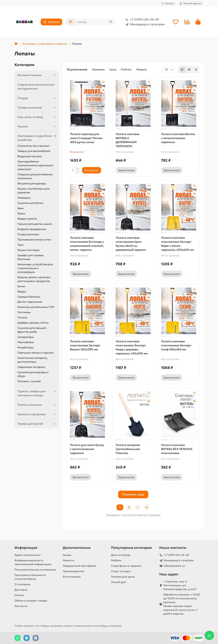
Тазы (21, 245)
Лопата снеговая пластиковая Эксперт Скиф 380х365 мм (176, 345)
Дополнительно (77, 548)
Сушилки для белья (30, 203)
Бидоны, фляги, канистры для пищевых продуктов (34, 279)
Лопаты (22, 317)
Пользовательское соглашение (35, 570)
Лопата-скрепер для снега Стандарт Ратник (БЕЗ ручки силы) (86, 138)
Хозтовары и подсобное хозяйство (45, 44)
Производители (73, 571)
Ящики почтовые (29, 250)
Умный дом (119, 582)
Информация (26, 548)
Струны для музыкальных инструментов (36, 87)
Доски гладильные (30, 302)
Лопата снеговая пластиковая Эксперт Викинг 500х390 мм (85, 345)
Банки (21, 213)
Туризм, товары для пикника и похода (37, 393)
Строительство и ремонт (34, 146)
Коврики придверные (32, 229)
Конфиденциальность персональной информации (33, 562)
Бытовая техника (37, 75)
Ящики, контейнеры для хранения (33, 191)
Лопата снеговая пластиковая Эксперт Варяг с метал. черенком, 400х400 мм (177, 244)
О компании (22, 584)
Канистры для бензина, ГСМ (36, 307)
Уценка (37, 126)
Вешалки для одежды (32, 183)
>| (146, 507)
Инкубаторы (26, 347)
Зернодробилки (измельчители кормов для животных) (35, 165)
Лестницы (24, 312)
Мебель (116, 560)
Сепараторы (26, 337)
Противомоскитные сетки (34, 240)
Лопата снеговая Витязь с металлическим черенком (178, 138)
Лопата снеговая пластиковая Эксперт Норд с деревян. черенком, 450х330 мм (132, 347)
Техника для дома (123, 577)
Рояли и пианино (37, 405)
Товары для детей (37, 424)
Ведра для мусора (29, 156)
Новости (68, 560)
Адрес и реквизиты (28, 555)
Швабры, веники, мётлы (33, 323)
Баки (21, 208)
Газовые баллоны (29, 297)
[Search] (95, 22)
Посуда (37, 98)
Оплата (19, 595)
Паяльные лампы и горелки (35, 353)
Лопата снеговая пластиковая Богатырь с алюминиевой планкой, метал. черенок (87, 244)
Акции (67, 555)
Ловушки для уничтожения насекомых (35, 176)
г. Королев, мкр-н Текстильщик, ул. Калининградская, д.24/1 (180, 585)
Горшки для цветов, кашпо (35, 224)
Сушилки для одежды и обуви (33, 374)
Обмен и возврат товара (31, 601)
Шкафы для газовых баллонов (31, 257)
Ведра (22, 292)
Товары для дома (37, 107)
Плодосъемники (28, 234)
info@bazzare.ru (174, 566)
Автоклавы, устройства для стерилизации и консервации (35, 268)
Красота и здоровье (37, 414)
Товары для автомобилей (34, 151)
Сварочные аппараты (31, 367)
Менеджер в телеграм (144, 24)
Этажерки (24, 198)
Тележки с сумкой (29, 381)
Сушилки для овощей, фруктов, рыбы (32, 330)
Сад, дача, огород (37, 117)
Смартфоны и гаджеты (126, 566)
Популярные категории (131, 548)
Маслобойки (26, 342)
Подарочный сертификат (80, 566)
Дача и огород (121, 555)
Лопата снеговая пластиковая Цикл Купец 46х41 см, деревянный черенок (131, 244)
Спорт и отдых (121, 571)
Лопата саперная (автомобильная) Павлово (128, 449)
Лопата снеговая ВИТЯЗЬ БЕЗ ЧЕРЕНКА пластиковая (177, 449)
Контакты (21, 606)
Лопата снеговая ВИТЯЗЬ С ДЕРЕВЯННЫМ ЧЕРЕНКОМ (128, 140)
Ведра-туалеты (27, 219)
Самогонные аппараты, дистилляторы (33, 360)
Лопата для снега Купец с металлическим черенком (87, 449)
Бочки (21, 286)
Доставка (21, 590)
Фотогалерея (72, 577)
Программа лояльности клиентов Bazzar (30, 577)
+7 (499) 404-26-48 (141, 20)
